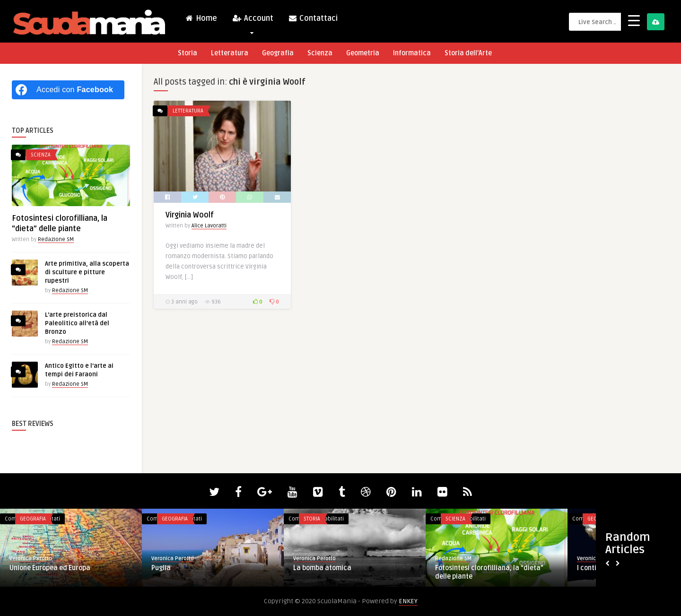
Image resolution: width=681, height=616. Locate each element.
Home (201, 18)
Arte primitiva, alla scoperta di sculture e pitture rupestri (87, 272)
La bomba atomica (322, 568)
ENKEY (408, 601)
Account (253, 21)
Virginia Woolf (190, 215)
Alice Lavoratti (209, 226)
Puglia (161, 568)
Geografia (278, 53)
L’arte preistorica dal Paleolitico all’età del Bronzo (77, 323)
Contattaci (313, 18)
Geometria (363, 53)
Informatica (412, 53)
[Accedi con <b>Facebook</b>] (68, 90)
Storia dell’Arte (468, 53)
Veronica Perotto (31, 559)
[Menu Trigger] (634, 20)
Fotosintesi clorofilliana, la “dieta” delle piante (489, 572)
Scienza (320, 53)
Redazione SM (56, 239)
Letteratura (230, 53)
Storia (188, 53)
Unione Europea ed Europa (50, 568)
